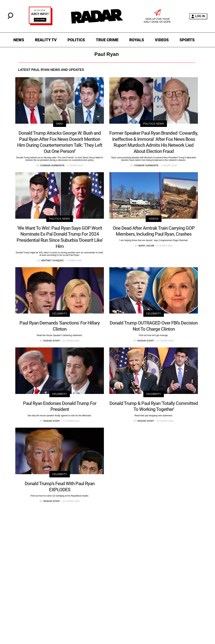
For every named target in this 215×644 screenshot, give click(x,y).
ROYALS (137, 40)
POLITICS (76, 40)
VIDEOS (162, 40)
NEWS (19, 40)
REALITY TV (46, 40)
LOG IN (198, 16)
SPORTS (187, 40)
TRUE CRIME (107, 40)
